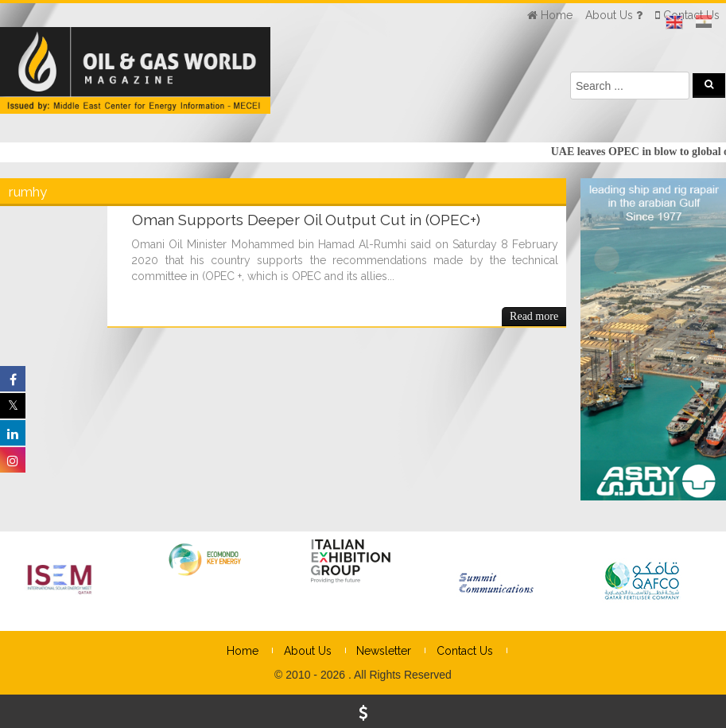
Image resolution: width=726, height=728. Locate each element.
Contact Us (465, 651)
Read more (534, 316)
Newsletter (384, 651)
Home (243, 651)
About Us (308, 651)
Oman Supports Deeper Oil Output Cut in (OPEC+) (306, 220)
